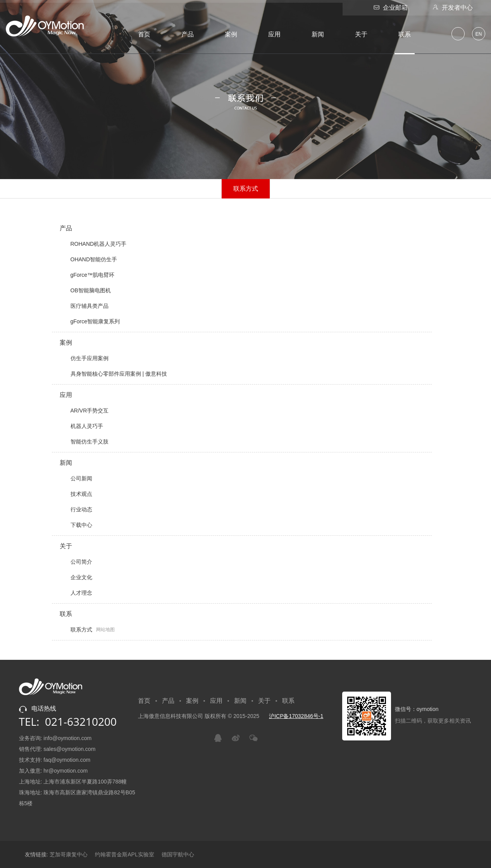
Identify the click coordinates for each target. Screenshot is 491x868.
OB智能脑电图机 (85, 290)
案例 (231, 34)
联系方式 (245, 188)
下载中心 (76, 525)
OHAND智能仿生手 (89, 259)
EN (479, 34)
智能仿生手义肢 (84, 442)
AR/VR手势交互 (84, 411)
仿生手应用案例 (84, 358)
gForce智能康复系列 (90, 321)
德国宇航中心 (178, 854)
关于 (361, 34)
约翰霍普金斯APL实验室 (124, 854)
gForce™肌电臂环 (87, 275)
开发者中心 (452, 8)
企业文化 (76, 577)
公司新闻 (76, 478)
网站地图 (105, 630)
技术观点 (76, 494)
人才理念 (76, 593)
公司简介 (76, 562)
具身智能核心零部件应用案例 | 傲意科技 (113, 374)
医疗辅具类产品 (84, 306)
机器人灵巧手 (81, 426)
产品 (188, 34)
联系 (405, 34)
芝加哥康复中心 (69, 854)
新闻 (318, 34)
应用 (274, 34)
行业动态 (76, 509)
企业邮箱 (390, 8)
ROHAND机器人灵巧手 (93, 244)
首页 (144, 34)
